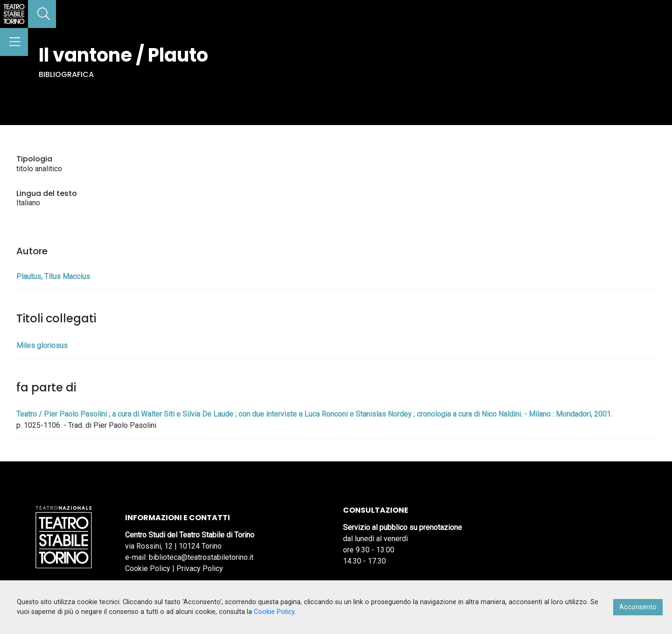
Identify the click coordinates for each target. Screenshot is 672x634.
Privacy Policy (200, 568)
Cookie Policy (148, 568)
